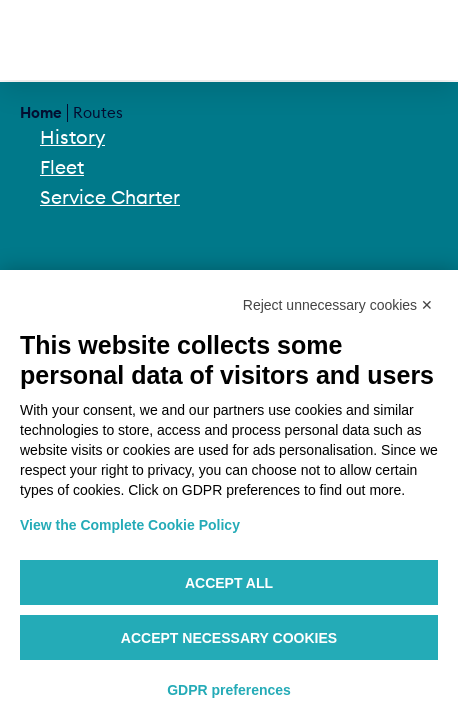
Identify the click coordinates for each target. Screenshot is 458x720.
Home (41, 112)
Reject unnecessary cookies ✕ (338, 305)
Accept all (229, 583)
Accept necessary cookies (229, 638)
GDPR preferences (229, 690)
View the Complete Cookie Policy (130, 525)
